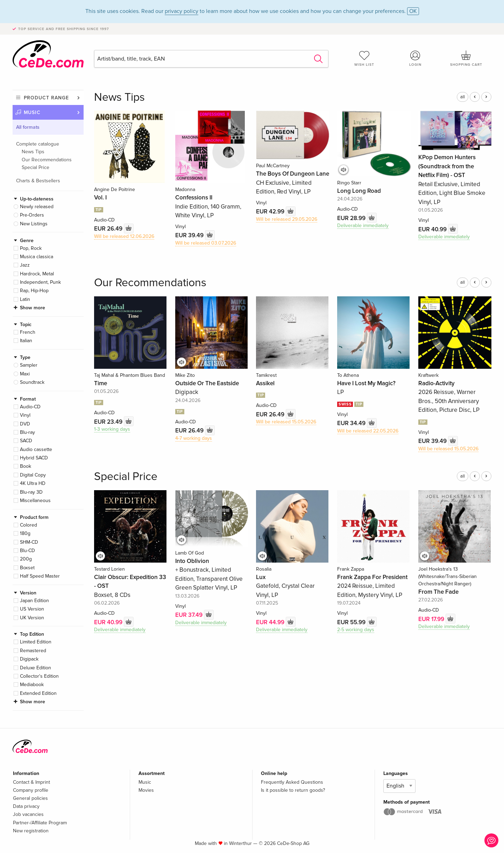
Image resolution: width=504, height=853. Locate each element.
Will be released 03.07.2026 (206, 243)
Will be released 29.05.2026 (287, 219)
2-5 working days (356, 630)
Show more (33, 308)
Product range (46, 98)
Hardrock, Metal (37, 274)
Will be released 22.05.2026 (368, 431)
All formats (28, 127)
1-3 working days (112, 429)
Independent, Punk (40, 282)
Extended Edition (38, 693)
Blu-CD (27, 551)
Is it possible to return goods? (293, 790)
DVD (25, 424)
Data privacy (26, 806)
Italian (26, 341)
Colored (29, 525)
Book (26, 466)
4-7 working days (194, 438)
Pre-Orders (32, 215)
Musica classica (37, 257)
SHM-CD (29, 542)
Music (32, 112)
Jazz (25, 265)
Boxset (27, 568)
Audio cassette (36, 449)
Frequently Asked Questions (292, 782)
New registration (31, 831)
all (463, 97)
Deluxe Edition (36, 668)
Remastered (33, 651)
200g (26, 559)
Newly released (37, 207)
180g (25, 533)
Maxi (25, 374)
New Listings (34, 224)
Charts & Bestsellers (38, 181)
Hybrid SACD (34, 458)
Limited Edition (36, 642)
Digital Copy (33, 475)
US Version (32, 609)
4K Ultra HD (33, 483)
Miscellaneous (35, 500)
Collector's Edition (39, 676)
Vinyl (25, 415)
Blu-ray (27, 432)
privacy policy (182, 11)
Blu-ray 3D (31, 492)
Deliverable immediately (363, 225)
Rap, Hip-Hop (34, 291)
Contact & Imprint (31, 782)
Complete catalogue (38, 144)
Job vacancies (28, 814)
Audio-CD (30, 407)
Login (415, 58)
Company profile (31, 790)
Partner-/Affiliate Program (40, 823)
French (28, 332)
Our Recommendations (47, 160)
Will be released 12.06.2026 (124, 236)
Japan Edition (34, 601)
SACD (26, 441)
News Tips (33, 152)
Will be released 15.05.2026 (286, 422)
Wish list (364, 58)
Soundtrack (32, 382)
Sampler (29, 365)
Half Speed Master (40, 576)
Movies (146, 790)
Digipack (29, 659)
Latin (25, 299)
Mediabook (32, 685)
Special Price (36, 167)
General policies (30, 798)
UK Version (32, 618)
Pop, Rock (31, 248)
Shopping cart (466, 58)
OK (413, 11)
